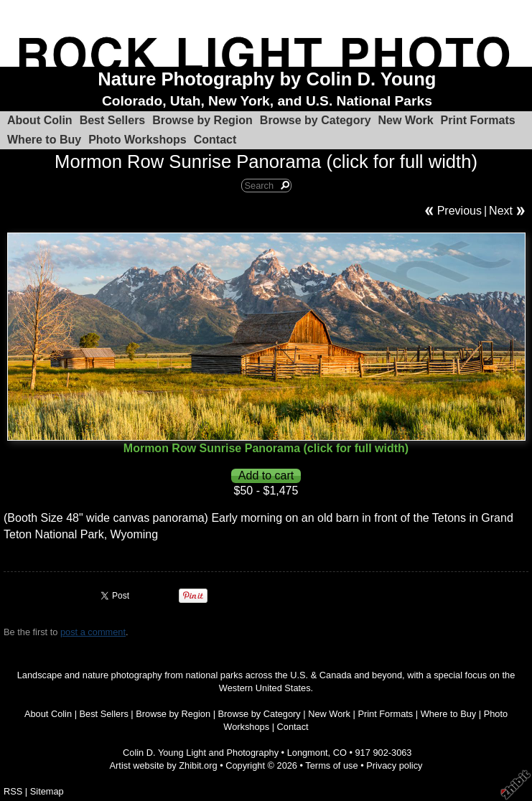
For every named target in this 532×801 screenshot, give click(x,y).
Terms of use (331, 765)
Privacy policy (394, 765)
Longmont (308, 753)
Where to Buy (44, 140)
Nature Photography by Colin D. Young (267, 79)
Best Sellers (113, 120)
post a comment (93, 632)
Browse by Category (316, 120)
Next (501, 211)
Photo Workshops (137, 140)
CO (340, 753)
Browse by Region (202, 120)
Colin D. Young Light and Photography (201, 753)
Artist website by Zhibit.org (164, 765)
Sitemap (47, 791)
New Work (406, 120)
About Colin (40, 120)
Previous (459, 211)
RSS (13, 791)
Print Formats (478, 120)
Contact (215, 140)
